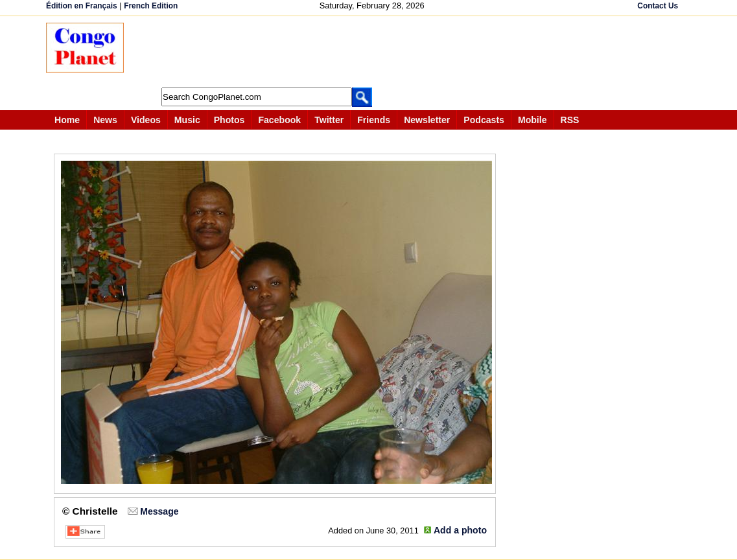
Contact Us (658, 6)
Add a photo (460, 530)
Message (159, 511)
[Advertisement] (373, 52)
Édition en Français (82, 6)
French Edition (151, 6)
